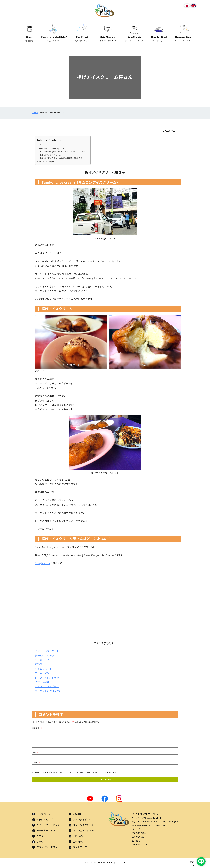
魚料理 (39, 664)
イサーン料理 (42, 682)
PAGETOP (192, 864)
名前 (35, 752)
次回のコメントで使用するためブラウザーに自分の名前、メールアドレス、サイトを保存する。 (76, 772)
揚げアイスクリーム (53, 155)
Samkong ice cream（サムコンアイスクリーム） (66, 152)
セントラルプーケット (47, 651)
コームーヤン (42, 673)
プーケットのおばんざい (48, 691)
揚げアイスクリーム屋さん (52, 148)
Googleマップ (43, 563)
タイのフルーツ (43, 669)
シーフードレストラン (47, 678)
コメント (37, 728)
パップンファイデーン (47, 686)
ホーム (35, 113)
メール (36, 762)
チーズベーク (42, 660)
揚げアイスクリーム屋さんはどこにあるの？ (63, 158)
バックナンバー (47, 161)
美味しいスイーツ (45, 655)
